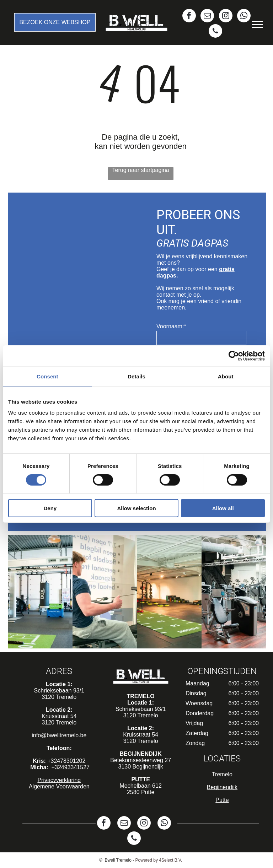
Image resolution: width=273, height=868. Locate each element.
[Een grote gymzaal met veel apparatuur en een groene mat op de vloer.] (169, 592)
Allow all (223, 508)
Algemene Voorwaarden (59, 786)
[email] (207, 17)
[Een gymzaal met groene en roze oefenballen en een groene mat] (40, 592)
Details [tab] (136, 376)
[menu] (257, 25)
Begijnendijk (222, 787)
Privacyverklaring (59, 780)
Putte (222, 800)
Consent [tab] (47, 376)
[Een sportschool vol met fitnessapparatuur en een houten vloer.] (234, 592)
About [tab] (226, 376)
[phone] (215, 32)
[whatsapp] (244, 17)
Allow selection (136, 508)
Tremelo (222, 774)
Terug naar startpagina (141, 170)
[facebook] (189, 17)
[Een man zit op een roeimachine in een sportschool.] (105, 592)
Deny (50, 508)
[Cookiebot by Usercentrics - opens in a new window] (234, 356)
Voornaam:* (171, 326)
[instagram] (226, 17)
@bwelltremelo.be (64, 735)
